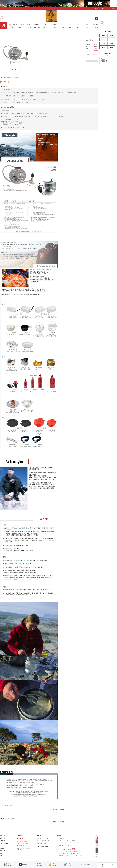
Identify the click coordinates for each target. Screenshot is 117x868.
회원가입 (96, 9)
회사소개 (2, 836)
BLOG (111, 47)
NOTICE (103, 36)
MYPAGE (111, 36)
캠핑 (62, 24)
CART (111, 40)
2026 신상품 (12, 24)
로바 (12, 27)
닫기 (115, 3)
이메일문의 (19, 850)
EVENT (103, 40)
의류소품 (96, 24)
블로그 (2, 856)
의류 (87, 24)
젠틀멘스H (45, 27)
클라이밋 (20, 27)
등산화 (28, 24)
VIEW (73, 849)
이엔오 (79, 27)
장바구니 (114, 9)
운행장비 (79, 24)
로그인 (91, 9)
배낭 (45, 24)
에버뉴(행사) (96, 27)
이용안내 (2, 838)
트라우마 (54, 27)
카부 (87, 27)
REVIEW (103, 43)
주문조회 (108, 9)
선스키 (62, 27)
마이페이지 (102, 9)
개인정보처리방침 (5, 843)
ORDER (111, 43)
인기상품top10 (20, 24)
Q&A (103, 47)
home (95, 33)
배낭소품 (54, 24)
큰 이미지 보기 (16, 69)
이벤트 (2, 848)
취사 (70, 24)
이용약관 (2, 841)
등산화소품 (37, 24)
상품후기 (2, 851)
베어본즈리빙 (37, 27)
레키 (70, 27)
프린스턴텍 (28, 27)
